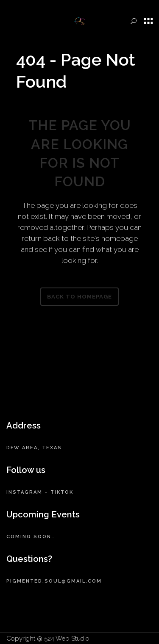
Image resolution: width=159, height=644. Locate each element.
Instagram (24, 492)
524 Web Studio (67, 638)
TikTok (62, 492)
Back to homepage (79, 297)
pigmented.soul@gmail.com (54, 581)
